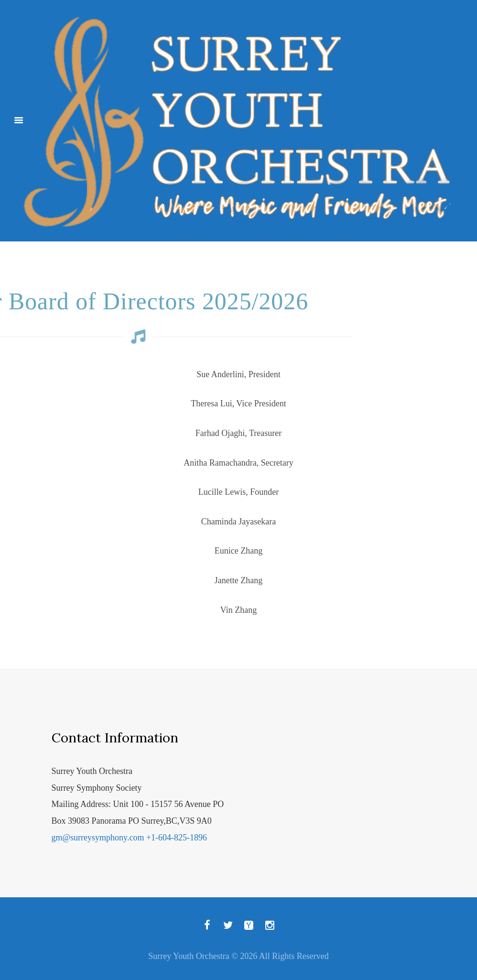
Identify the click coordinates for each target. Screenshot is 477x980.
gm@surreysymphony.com (98, 838)
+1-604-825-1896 (177, 838)
